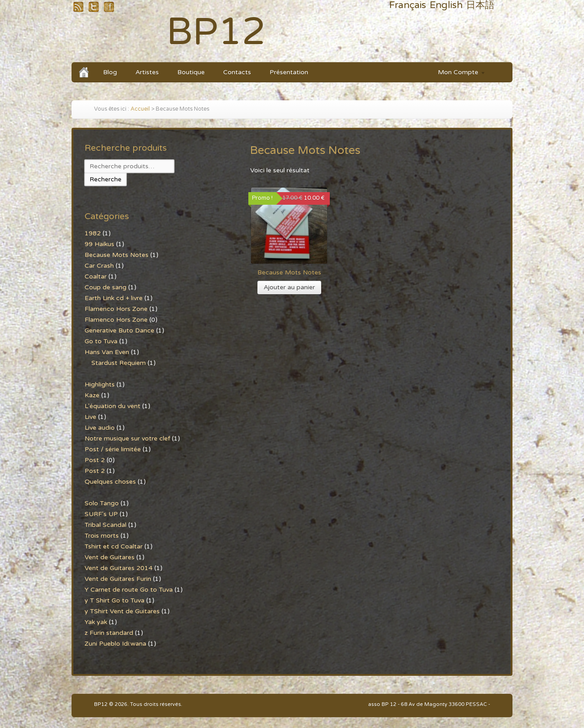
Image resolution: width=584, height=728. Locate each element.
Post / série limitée (113, 449)
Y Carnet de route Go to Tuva (129, 590)
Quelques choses (110, 482)
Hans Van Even (107, 352)
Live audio (100, 428)
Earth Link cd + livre (114, 298)
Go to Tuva (101, 341)
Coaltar (96, 276)
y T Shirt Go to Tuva (115, 600)
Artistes (147, 72)
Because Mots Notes (117, 255)
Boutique (191, 72)
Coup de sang (106, 287)
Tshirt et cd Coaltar (114, 546)
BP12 (216, 32)
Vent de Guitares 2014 (119, 568)
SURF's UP (101, 514)
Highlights (100, 384)
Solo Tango (102, 503)
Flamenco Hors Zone (116, 309)
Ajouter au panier (289, 287)
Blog (110, 72)
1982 (93, 233)
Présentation (289, 72)
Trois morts (102, 536)
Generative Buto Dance (119, 330)
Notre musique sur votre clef (127, 438)
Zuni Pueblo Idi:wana (115, 644)
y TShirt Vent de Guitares (122, 611)
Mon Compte (457, 74)
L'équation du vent (112, 406)
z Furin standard (109, 633)
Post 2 (95, 460)
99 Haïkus (99, 244)
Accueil (140, 109)
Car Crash (99, 266)
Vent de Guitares (110, 557)
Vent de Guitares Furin (118, 579)
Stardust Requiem (119, 363)
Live (90, 417)
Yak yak (96, 622)
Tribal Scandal (106, 525)
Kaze (92, 395)
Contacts (237, 72)
